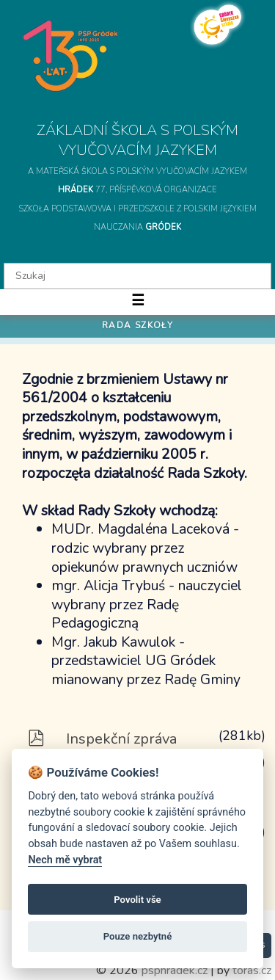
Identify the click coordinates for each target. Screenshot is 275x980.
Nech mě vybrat (65, 860)
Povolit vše (137, 900)
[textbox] (137, 276)
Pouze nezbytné (138, 936)
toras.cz (252, 970)
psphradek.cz (175, 970)
